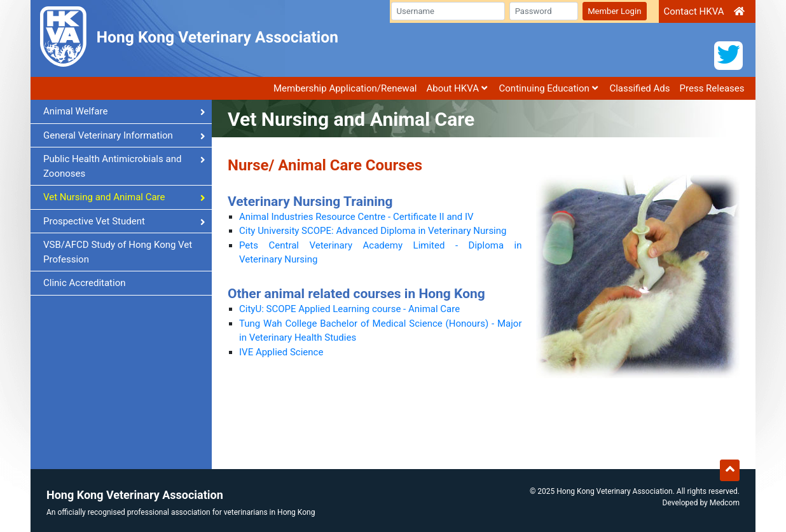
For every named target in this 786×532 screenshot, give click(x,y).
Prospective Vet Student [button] (124, 221)
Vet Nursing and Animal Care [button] (124, 197)
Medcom (725, 503)
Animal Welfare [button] (124, 111)
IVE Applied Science (281, 352)
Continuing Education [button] (548, 88)
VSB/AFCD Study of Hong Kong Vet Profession (118, 252)
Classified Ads (639, 88)
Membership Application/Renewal (345, 88)
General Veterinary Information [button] (124, 135)
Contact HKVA (693, 11)
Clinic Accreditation (85, 283)
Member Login (614, 11)
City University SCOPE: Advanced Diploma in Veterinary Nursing (373, 231)
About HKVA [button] (456, 88)
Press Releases (712, 88)
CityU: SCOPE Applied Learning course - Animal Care (349, 309)
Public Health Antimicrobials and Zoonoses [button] (124, 166)
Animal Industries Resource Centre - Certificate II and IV (356, 217)
